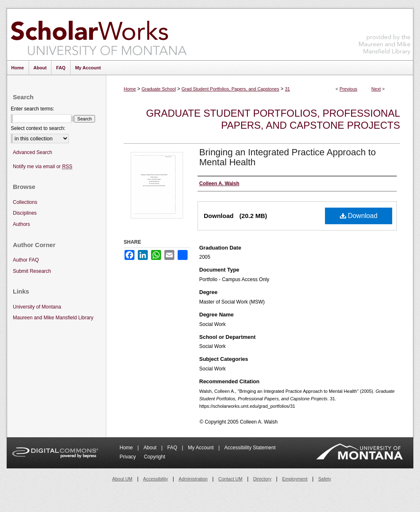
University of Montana (37, 307)
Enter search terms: (33, 109)
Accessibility (156, 479)
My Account (201, 448)
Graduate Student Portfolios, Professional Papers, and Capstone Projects (273, 119)
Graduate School (159, 89)
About (151, 448)
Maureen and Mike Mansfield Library (385, 33)
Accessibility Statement (250, 448)
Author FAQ (26, 260)
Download (359, 216)
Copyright (155, 457)
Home (130, 89)
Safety (325, 479)
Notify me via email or (43, 167)
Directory (262, 479)
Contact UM (230, 479)
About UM (122, 479)
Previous (348, 89)
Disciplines (25, 213)
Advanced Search (33, 152)
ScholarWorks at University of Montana (99, 34)
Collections (25, 202)
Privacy (128, 457)
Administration (193, 479)
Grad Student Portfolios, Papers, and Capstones (230, 89)
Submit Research (32, 271)
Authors (21, 224)
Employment (295, 479)
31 (287, 89)
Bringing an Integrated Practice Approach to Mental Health (288, 157)
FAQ (173, 448)
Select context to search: (38, 128)
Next (376, 89)
